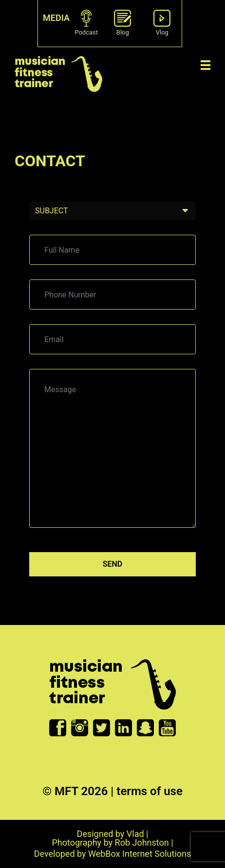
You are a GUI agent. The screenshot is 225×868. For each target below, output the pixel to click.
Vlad (135, 834)
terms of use (150, 791)
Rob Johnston (142, 842)
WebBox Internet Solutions (140, 854)
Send (113, 564)
